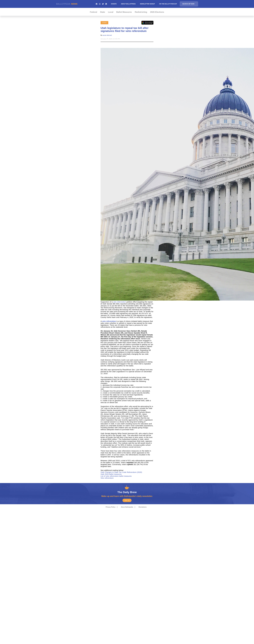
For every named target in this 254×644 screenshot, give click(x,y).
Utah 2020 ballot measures (111, 474)
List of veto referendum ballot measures (116, 476)
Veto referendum (107, 478)
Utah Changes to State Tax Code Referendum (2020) (122, 472)
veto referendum (120, 302)
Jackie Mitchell (107, 35)
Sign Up (127, 500)
